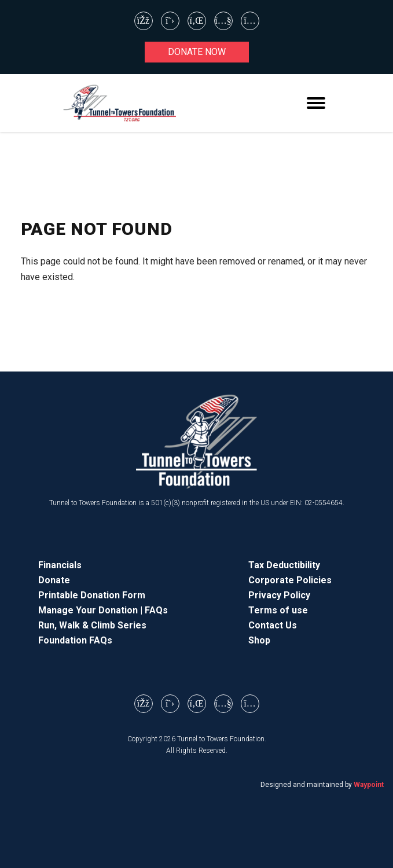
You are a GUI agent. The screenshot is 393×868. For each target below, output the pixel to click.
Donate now (197, 52)
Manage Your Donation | (91, 610)
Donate (54, 580)
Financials (60, 565)
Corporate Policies (290, 580)
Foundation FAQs (75, 640)
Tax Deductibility (284, 565)
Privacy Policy (279, 595)
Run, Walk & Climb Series (92, 625)
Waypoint (369, 785)
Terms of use (278, 610)
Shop (259, 640)
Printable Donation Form (92, 595)
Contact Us (273, 625)
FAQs (156, 610)
